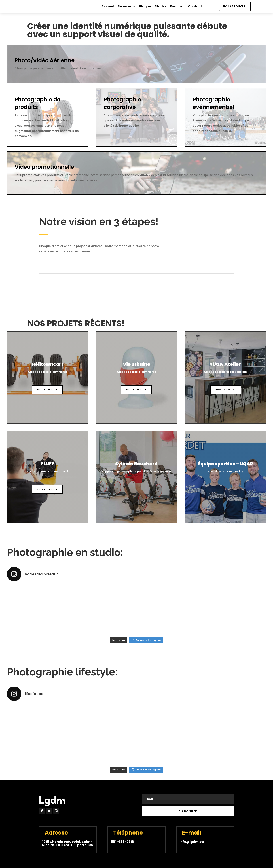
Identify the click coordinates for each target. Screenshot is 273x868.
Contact (195, 7)
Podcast (177, 7)
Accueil (108, 7)
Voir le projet (47, 390)
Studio (160, 7)
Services (125, 7)
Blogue (145, 7)
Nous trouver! (235, 6)
